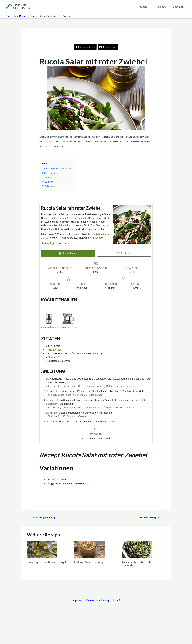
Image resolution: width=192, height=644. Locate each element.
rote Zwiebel (55, 349)
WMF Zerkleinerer (50, 327)
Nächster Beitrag (149, 517)
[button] (42, 243)
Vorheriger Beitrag (44, 517)
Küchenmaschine (71, 327)
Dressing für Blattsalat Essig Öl (48, 562)
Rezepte (147, 7)
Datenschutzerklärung (97, 600)
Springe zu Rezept (85, 47)
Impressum (77, 600)
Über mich (179, 7)
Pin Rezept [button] (124, 253)
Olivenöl (56, 357)
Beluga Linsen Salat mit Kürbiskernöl (66, 483)
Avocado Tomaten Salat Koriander (138, 563)
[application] (152, 7)
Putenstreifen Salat (57, 478)
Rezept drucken (109, 47)
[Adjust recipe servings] (106, 287)
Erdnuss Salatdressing (89, 562)
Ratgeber (163, 7)
